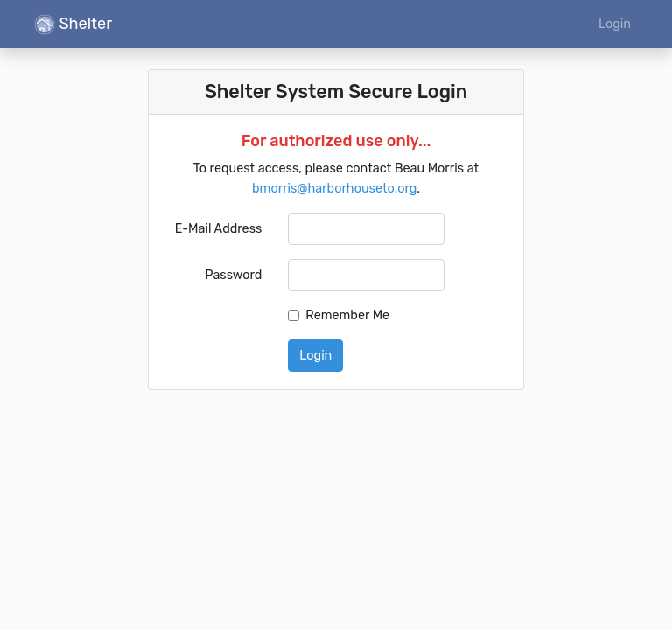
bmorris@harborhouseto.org (334, 189)
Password (233, 275)
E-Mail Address (219, 229)
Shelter (73, 24)
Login (615, 24)
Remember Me (347, 315)
